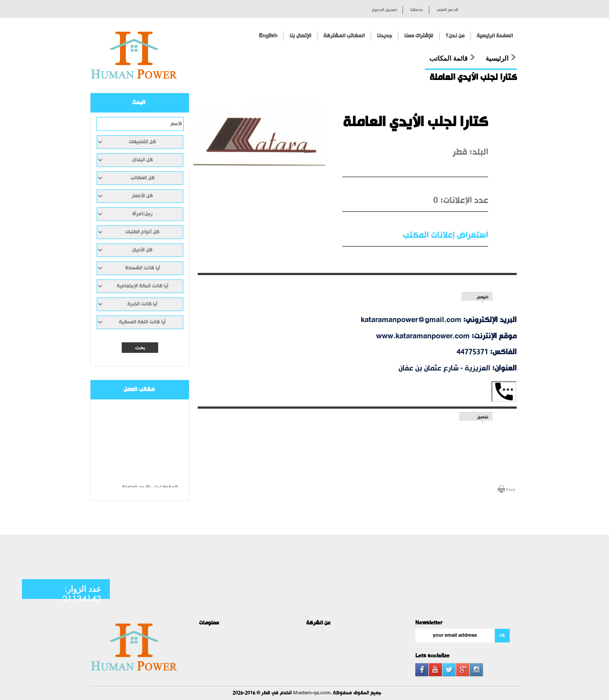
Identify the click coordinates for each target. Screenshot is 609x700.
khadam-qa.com (312, 693)
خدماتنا (417, 10)
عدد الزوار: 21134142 (82, 594)
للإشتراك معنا (419, 36)
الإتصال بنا (300, 36)
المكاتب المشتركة (344, 36)
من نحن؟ (455, 36)
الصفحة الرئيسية (495, 36)
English (268, 36)
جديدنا (384, 36)
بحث (140, 348)
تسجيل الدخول (384, 10)
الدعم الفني (448, 10)
